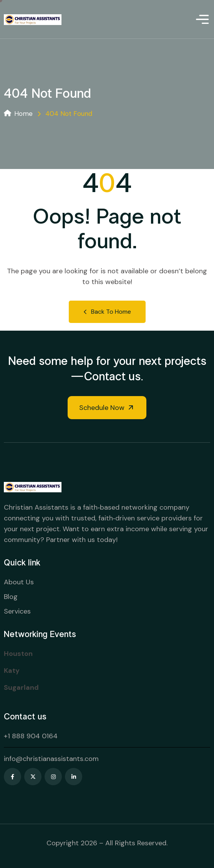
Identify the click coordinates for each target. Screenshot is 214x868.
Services (17, 611)
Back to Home (107, 312)
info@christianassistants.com (51, 759)
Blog (11, 597)
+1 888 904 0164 (31, 736)
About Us (19, 582)
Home (18, 114)
